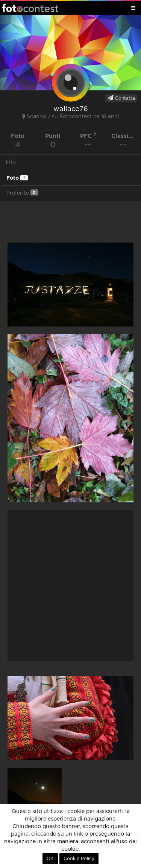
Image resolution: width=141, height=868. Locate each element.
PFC (88, 136)
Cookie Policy (79, 859)
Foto (17, 178)
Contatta (121, 98)
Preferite (22, 193)
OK (50, 859)
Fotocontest (30, 8)
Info (11, 162)
